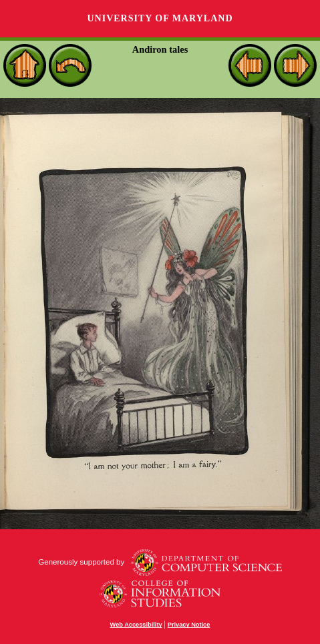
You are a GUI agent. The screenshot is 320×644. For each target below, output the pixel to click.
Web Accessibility (136, 625)
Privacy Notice (189, 625)
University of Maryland (160, 18)
